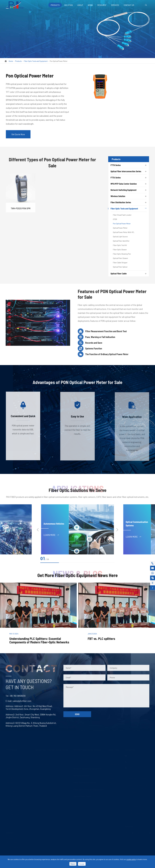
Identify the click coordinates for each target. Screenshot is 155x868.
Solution (68, 5)
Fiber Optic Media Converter (45, 778)
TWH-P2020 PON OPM (21, 210)
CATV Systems (11, 852)
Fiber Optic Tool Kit (120, 245)
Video (111, 773)
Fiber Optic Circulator (14, 810)
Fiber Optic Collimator (14, 801)
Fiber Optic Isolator (13, 805)
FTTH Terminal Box (13, 792)
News (90, 5)
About (80, 5)
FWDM (8, 819)
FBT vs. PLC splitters (101, 639)
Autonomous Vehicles (54, 526)
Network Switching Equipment (124, 190)
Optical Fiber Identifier (121, 241)
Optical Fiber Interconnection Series (126, 171)
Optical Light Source (120, 236)
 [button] (38, 530)
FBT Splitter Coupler (13, 760)
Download (112, 778)
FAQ (110, 769)
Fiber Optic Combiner (14, 814)
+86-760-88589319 (15, 696)
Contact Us (129, 5)
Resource (102, 5)
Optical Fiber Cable (119, 274)
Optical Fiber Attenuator (44, 769)
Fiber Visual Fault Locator (122, 215)
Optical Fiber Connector (44, 760)
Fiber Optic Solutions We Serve (78, 492)
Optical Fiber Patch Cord (44, 755)
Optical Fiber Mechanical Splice (18, 796)
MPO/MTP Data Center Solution (124, 184)
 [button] (117, 530)
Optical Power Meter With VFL (124, 232)
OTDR (115, 219)
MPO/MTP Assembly (81, 760)
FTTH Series (116, 165)
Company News (114, 764)
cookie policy (131, 859)
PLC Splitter (10, 755)
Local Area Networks (14, 847)
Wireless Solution (118, 196)
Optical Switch (11, 823)
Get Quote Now (18, 134)
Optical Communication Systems (18, 842)
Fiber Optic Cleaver (120, 249)
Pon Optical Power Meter (59, 61)
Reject (73, 864)
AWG (8, 773)
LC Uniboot (39, 773)
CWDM (8, 764)
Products (55, 5)
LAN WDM (9, 782)
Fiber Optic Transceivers (44, 782)
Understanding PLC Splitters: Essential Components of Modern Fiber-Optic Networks (39, 640)
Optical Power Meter (120, 228)
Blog (110, 760)
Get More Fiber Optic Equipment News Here (78, 575)
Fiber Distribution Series (121, 202)
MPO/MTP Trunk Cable (81, 755)
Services (115, 5)
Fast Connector (12, 787)
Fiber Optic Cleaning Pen (122, 254)
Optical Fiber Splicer (120, 267)
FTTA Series (116, 178)
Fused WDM (10, 778)
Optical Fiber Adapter (43, 764)
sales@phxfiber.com (20, 701)
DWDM (8, 769)
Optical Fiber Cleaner (120, 258)
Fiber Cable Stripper (120, 262)
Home (11, 61)
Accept (82, 864)
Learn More (51, 537)
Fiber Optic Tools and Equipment (36, 61)
